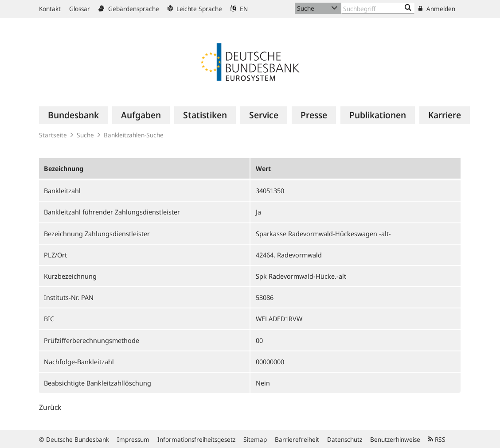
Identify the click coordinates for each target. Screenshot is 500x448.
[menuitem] (73, 115)
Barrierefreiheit (297, 439)
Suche (85, 135)
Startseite (53, 135)
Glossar (80, 9)
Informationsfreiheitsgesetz (196, 439)
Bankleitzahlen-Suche (134, 135)
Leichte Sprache (195, 9)
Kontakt (50, 9)
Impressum (133, 439)
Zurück (50, 407)
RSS (437, 439)
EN (239, 9)
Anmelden (437, 9)
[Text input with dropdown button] (378, 8)
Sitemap (255, 439)
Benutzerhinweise (395, 439)
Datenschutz (345, 439)
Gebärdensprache (129, 9)
